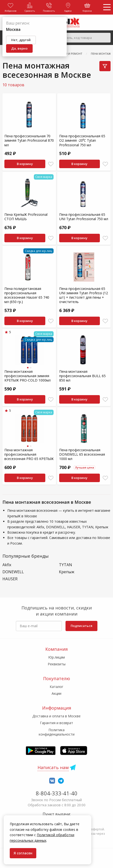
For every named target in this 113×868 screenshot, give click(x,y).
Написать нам (53, 767)
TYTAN (66, 565)
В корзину (25, 164)
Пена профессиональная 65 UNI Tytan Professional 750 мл (84, 217)
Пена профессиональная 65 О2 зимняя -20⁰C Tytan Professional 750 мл (82, 140)
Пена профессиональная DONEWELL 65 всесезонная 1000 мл (82, 454)
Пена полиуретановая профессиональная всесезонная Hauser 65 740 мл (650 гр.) (27, 295)
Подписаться (81, 626)
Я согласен (23, 853)
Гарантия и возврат (56, 723)
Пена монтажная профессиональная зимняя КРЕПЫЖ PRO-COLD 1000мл (28, 376)
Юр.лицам (56, 657)
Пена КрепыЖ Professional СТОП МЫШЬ (26, 217)
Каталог (56, 687)
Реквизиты (57, 664)
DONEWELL (13, 572)
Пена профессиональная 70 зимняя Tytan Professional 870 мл (29, 140)
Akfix (7, 565)
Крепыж (67, 572)
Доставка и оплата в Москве (56, 716)
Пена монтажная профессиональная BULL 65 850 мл (82, 376)
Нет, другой (21, 40)
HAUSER (10, 579)
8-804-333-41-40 (57, 793)
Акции (56, 693)
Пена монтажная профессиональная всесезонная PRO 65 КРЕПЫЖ (29, 454)
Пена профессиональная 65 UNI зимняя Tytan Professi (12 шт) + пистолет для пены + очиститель (84, 295)
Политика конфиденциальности (57, 732)
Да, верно (19, 48)
